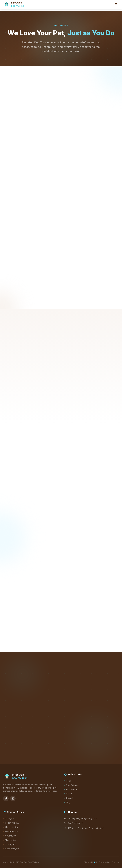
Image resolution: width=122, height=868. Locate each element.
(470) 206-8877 (74, 823)
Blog (67, 802)
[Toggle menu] (116, 4)
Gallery (68, 794)
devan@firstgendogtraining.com (80, 818)
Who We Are (71, 789)
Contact (69, 798)
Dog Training (71, 785)
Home (68, 781)
